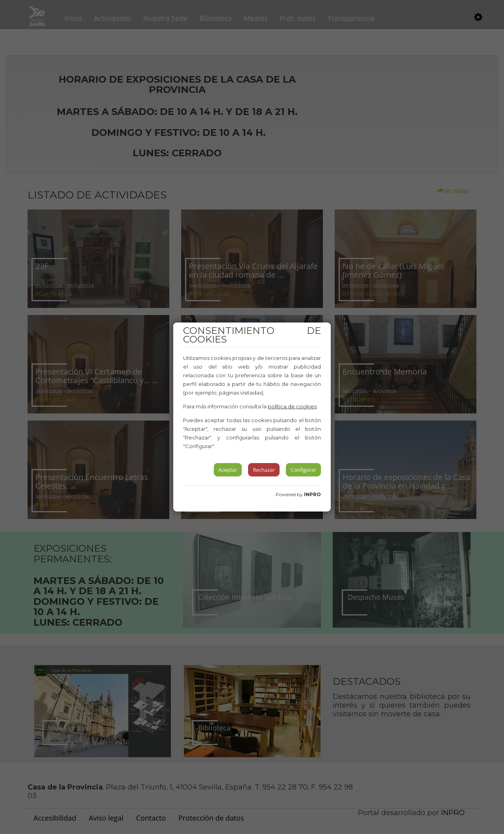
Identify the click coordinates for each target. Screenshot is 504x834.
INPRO (312, 494)
